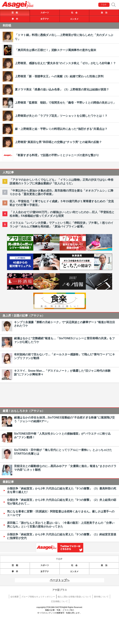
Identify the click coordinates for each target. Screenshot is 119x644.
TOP (104, 5)
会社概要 (15, 597)
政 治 (104, 13)
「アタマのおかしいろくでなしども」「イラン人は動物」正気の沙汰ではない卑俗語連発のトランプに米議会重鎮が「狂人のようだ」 (62, 182)
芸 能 (15, 13)
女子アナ (45, 19)
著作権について (101, 597)
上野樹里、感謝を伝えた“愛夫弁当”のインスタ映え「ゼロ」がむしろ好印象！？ (65, 63)
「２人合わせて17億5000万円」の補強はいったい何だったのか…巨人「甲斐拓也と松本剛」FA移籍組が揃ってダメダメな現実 (62, 214)
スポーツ (45, 13)
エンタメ (74, 19)
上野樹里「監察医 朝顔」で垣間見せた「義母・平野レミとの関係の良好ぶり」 (65, 103)
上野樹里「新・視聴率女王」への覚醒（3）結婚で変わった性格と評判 (59, 76)
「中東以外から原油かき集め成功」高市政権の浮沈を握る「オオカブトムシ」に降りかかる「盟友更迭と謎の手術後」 (62, 192)
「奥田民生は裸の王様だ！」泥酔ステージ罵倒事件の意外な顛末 (56, 50)
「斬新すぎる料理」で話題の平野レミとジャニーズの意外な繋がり (57, 155)
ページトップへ (60, 580)
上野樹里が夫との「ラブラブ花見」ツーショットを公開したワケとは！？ (61, 116)
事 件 (15, 19)
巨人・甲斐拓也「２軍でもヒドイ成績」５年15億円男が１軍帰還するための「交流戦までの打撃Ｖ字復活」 (62, 203)
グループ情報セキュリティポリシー (38, 597)
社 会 (74, 13)
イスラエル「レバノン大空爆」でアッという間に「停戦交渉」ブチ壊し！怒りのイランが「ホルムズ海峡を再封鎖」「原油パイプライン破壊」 (62, 225)
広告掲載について (59, 601)
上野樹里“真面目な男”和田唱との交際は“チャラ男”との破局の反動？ (58, 142)
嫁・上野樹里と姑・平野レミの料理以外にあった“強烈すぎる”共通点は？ (61, 129)
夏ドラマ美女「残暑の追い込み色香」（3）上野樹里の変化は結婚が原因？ (62, 89)
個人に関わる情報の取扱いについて (74, 597)
